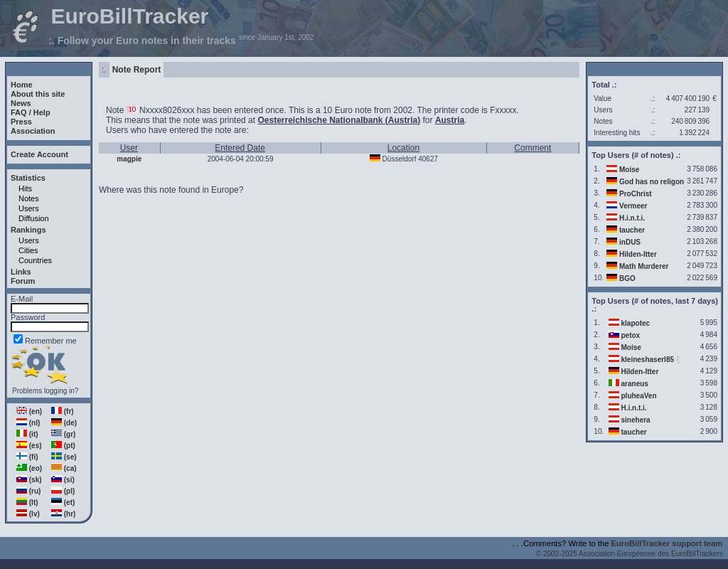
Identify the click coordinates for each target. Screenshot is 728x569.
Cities (28, 250)
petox (631, 335)
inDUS (630, 242)
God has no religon (652, 182)
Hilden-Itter (638, 254)
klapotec (636, 323)
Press (21, 122)
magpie (129, 159)
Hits (25, 188)
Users (29, 208)
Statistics (28, 178)
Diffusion (34, 218)
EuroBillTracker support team (667, 543)
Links (21, 272)
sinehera (636, 420)
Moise (629, 170)
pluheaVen (639, 396)
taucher (632, 230)
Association (33, 131)
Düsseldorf (400, 159)
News (21, 103)
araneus (635, 384)
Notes (29, 198)
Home (22, 85)
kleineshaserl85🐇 (652, 360)
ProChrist (636, 194)
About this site (38, 94)
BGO (627, 278)
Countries (35, 260)
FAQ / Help (31, 112)
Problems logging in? (45, 391)
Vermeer (633, 206)
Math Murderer (644, 266)
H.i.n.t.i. (632, 218)
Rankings (28, 230)
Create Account (39, 154)
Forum (23, 281)
